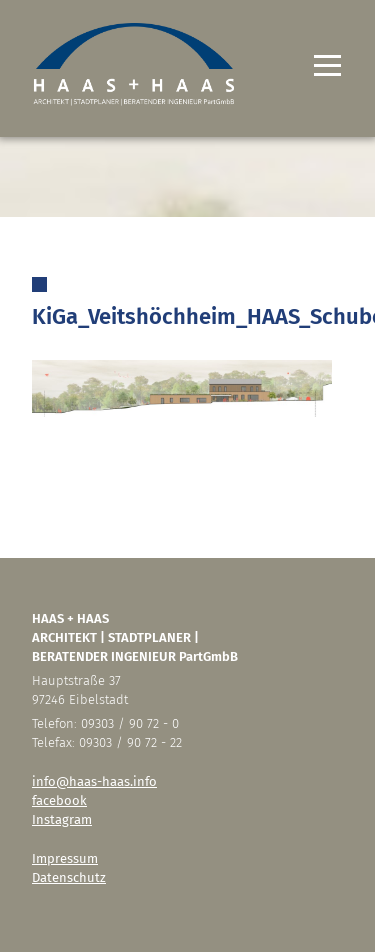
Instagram (62, 819)
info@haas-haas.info (94, 781)
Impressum (65, 858)
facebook (59, 800)
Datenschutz (69, 877)
